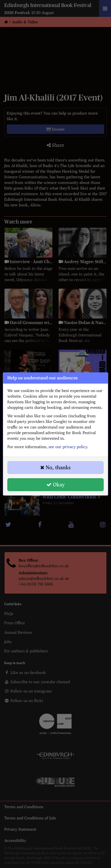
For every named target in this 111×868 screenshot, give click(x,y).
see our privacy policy (68, 447)
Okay (56, 485)
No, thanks (55, 467)
